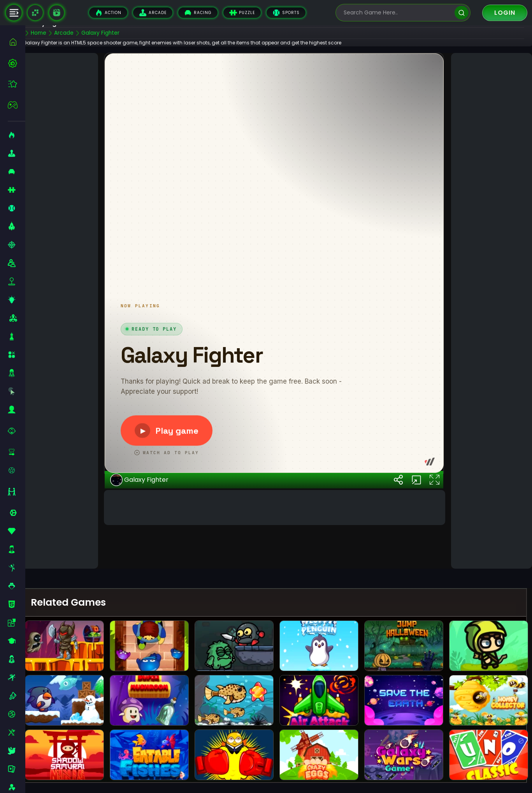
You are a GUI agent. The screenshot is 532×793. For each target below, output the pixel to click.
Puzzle (242, 13)
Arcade (153, 13)
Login (505, 13)
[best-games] (17, 63)
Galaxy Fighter (148, 542)
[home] (17, 42)
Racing (198, 13)
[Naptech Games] (35, 13)
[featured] (17, 84)
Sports (286, 13)
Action (108, 13)
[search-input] (397, 13)
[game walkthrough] (56, 12)
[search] (461, 13)
